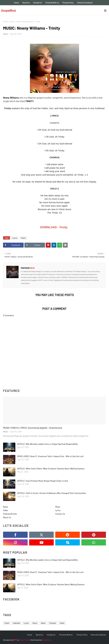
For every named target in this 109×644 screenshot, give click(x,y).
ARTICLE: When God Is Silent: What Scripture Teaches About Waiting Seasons (51, 469)
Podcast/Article (10, 514)
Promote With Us (52, 3)
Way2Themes (25, 640)
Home (16, 3)
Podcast (53, 623)
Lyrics (15, 238)
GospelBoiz (9, 10)
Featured (16, 623)
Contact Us (38, 3)
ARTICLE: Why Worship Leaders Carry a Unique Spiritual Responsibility (48, 444)
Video (6, 510)
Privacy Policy (68, 3)
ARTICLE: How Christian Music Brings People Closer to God (43, 481)
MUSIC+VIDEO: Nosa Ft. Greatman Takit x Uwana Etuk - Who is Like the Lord (50, 456)
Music (12, 21)
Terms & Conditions (85, 3)
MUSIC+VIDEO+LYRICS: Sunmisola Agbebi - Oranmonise (33, 428)
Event (7, 623)
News (5, 507)
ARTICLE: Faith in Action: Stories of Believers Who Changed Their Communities (52, 493)
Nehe (6, 34)
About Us (26, 3)
